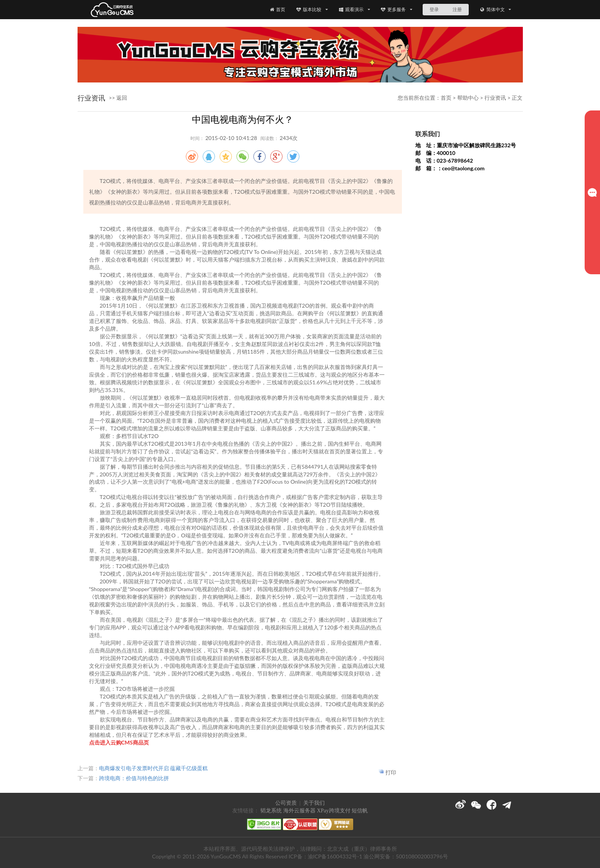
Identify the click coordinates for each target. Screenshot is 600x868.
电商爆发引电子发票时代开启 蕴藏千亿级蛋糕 (154, 768)
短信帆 (360, 811)
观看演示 (354, 9)
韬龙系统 (271, 811)
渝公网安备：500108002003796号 (406, 856)
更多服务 (396, 9)
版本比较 (312, 9)
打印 (391, 772)
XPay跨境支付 (333, 811)
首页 (277, 9)
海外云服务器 (299, 811)
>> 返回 (118, 98)
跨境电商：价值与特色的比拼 (134, 778)
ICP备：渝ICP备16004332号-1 (326, 856)
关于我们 (314, 803)
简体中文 (495, 9)
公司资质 (286, 803)
